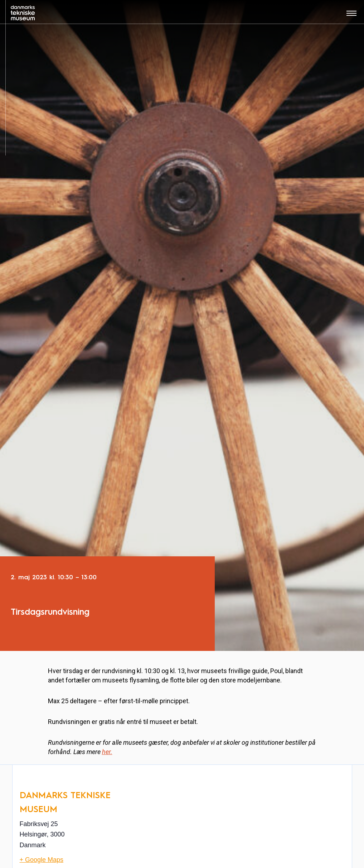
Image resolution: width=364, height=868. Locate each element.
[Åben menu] (351, 16)
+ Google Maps (42, 860)
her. (107, 752)
